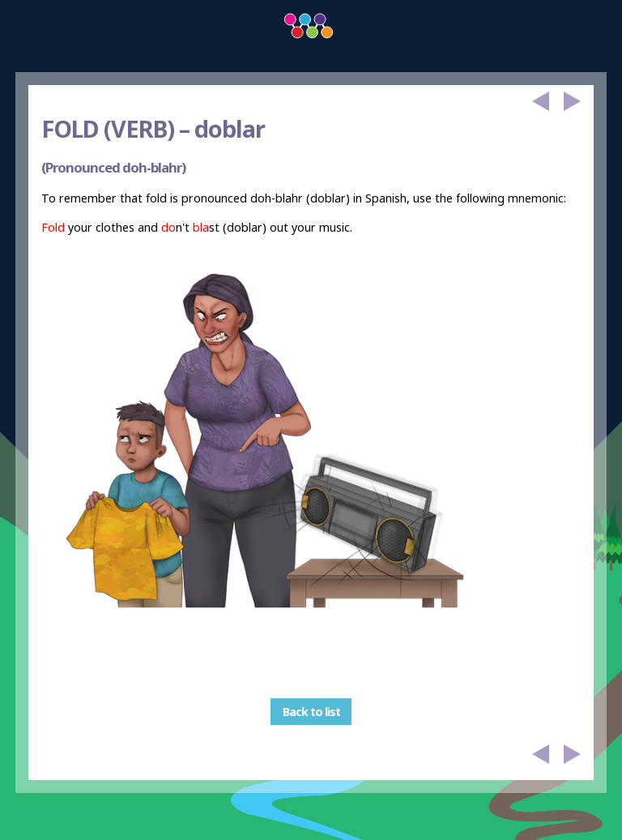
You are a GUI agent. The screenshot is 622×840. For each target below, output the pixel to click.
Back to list (311, 712)
